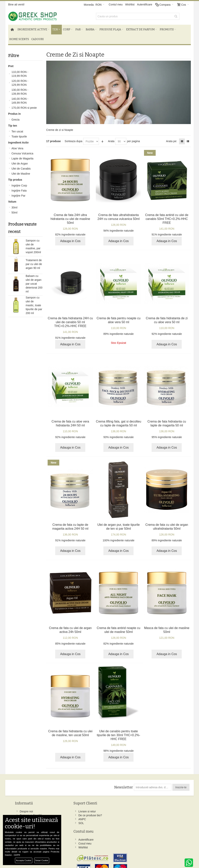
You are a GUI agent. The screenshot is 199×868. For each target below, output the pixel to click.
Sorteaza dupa (74, 139)
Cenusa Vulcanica (22, 151)
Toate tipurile (19, 135)
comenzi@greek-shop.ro (166, 848)
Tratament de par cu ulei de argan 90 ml (34, 262)
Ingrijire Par (18, 194)
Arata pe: (172, 139)
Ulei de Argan (20, 162)
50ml (14, 211)
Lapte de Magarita (22, 157)
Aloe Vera (17, 146)
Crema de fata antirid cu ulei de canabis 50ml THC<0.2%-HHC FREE (167, 217)
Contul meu (116, 4)
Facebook (122, 809)
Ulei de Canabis (21, 167)
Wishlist (130, 4)
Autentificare (145, 4)
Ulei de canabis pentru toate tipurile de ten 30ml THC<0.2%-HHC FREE (118, 733)
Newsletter (123, 785)
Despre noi (27, 809)
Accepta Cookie (24, 860)
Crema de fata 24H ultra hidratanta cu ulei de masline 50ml (70, 217)
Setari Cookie (42, 860)
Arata (111, 139)
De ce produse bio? (64, 813)
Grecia (15, 118)
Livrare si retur (61, 809)
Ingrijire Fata (19, 189)
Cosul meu (91, 813)
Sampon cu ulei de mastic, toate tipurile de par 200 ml (34, 303)
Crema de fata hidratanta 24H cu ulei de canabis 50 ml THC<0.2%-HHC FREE (70, 320)
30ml (14, 206)
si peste (24, 106)
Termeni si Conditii (32, 813)
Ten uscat (17, 129)
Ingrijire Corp (19, 184)
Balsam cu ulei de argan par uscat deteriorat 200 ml (34, 282)
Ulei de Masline (21, 172)
